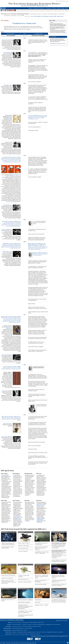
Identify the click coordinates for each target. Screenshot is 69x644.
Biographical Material (52, 632)
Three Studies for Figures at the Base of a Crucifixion (13, 175)
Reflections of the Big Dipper (9, 327)
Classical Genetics (39, 8)
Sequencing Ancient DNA (41, 584)
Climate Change (5, 589)
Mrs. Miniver (7, 85)
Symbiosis (21, 565)
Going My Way (7, 205)
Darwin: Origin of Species (24, 543)
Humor (25, 630)
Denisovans (38, 602)
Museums (61, 632)
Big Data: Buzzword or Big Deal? (26, 600)
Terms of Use (16, 634)
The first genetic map (23, 548)
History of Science (41, 632)
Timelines (49, 8)
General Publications (18, 630)
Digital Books (42, 624)
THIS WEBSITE (45, 16)
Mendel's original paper (17, 516)
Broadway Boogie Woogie (8, 117)
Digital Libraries (32, 632)
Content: (9, 624)
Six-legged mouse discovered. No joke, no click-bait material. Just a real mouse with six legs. (59, 601)
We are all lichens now (23, 579)
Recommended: (7, 628)
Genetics (15, 632)
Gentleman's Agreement (7, 355)
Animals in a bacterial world (25, 582)
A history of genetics (23, 551)
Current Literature (17, 626)
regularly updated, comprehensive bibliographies (41, 520)
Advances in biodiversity (7, 578)
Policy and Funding (27, 626)
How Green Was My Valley (7, 53)
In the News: (8, 626)
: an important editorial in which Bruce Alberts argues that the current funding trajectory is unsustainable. (59, 545)
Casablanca (7, 142)
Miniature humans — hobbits (42, 605)
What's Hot (65, 8)
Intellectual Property (35, 634)
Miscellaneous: (8, 630)
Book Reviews (29, 628)
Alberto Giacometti (8, 424)
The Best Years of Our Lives (7, 252)
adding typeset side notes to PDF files (41, 505)
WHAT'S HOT (60, 16)
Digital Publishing (22, 632)
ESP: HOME (3, 643)
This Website (26, 623)
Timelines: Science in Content (30, 624)
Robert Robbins (5, 476)
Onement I (10, 373)
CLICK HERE (52, 43)
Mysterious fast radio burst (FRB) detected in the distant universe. (58, 577)
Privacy (22, 634)
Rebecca (4, 40)
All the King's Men (6, 437)
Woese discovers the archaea (8, 576)
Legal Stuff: (8, 634)
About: (10, 623)
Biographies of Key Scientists (53, 624)
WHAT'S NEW (53, 16)
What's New (57, 8)
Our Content (18, 623)
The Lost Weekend (6, 229)
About (31, 8)
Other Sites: (8, 632)
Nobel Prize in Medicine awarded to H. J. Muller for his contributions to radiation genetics (40, 254)
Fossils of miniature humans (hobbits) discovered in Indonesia (42, 548)
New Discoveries (37, 626)
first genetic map (17, 518)
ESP (32, 16)
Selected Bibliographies (18, 628)
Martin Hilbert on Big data (24, 602)
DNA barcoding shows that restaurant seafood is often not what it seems (9, 582)
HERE (64, 32)
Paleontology (38, 565)
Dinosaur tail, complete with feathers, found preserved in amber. (42, 577)
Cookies (27, 634)
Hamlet (4, 391)
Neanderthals (38, 600)
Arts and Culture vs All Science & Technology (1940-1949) (24, 643)
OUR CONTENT (37, 16)
